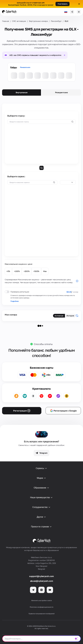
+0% (8, 271)
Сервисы (41, 468)
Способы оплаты (43, 344)
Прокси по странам (41, 527)
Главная (6, 21)
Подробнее (15, 301)
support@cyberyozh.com (41, 576)
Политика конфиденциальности (42, 607)
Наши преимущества (41, 498)
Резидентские (61, 92)
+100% (17, 271)
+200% (27, 271)
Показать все (25, 67)
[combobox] (68, 182)
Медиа (41, 478)
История (70, 316)
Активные (59, 316)
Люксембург (56, 21)
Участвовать (63, 4)
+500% (36, 271)
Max (45, 271)
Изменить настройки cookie (42, 600)
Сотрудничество (41, 507)
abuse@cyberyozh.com (42, 581)
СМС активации (19, 21)
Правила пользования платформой (41, 614)
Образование (41, 488)
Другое (42, 517)
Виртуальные (22, 92)
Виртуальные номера (38, 21)
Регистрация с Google (63, 411)
